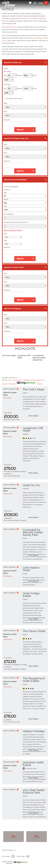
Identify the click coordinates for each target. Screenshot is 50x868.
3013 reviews (8, 771)
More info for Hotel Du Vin (37, 519)
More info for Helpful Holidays (37, 752)
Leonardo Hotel (11, 27)
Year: (35, 75)
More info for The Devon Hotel (37, 668)
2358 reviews (8, 640)
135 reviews (7, 398)
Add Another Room (13, 230)
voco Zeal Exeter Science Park (34, 791)
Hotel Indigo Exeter (31, 595)
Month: (20, 75)
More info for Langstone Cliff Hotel (37, 475)
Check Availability (12, 187)
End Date (7, 84)
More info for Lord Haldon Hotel (37, 583)
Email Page (21, 856)
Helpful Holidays (34, 731)
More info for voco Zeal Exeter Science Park (37, 815)
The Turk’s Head (9, 356)
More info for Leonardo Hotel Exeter (37, 780)
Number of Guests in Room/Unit (16, 222)
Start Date (7, 71)
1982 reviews (8, 437)
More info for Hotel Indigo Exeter (37, 621)
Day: (5, 75)
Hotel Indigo (37, 38)
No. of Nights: (8, 214)
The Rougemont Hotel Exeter (34, 680)
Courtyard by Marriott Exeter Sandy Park (39, 358)
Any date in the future (14, 99)
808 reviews (8, 576)
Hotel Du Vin (26, 19)
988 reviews (8, 687)
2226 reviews (8, 494)
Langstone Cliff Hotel (33, 429)
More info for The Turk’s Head (37, 418)
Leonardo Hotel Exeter (33, 764)
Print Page (6, 856)
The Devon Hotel (34, 631)
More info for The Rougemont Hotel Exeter (37, 721)
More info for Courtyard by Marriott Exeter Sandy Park (37, 557)
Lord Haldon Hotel (31, 569)
